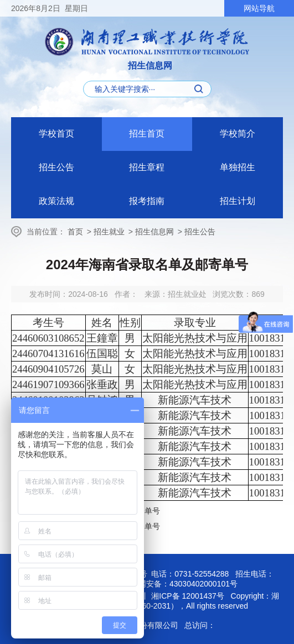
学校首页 (56, 133)
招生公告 (56, 167)
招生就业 (109, 232)
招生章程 (147, 167)
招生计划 (238, 201)
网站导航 (259, 8)
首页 (75, 232)
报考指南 (147, 201)
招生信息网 (154, 232)
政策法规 (56, 201)
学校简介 (238, 133)
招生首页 (147, 133)
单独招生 (238, 167)
